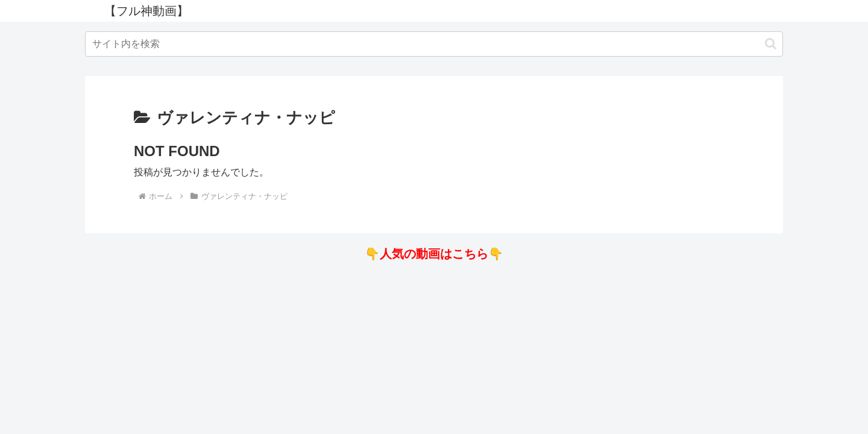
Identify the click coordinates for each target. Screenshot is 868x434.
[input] (434, 44)
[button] (771, 44)
